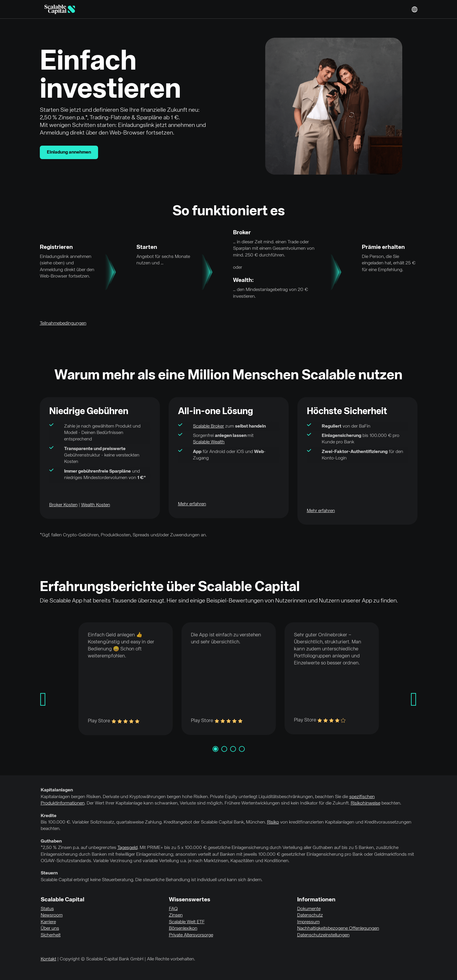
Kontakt (48, 959)
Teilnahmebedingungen (63, 323)
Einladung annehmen (69, 152)
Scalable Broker (208, 426)
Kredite (49, 816)
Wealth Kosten (96, 505)
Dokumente (309, 909)
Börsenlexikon (183, 929)
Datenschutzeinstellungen (323, 935)
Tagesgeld (127, 848)
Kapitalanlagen (57, 790)
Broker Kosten (63, 505)
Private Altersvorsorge (191, 935)
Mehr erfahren (192, 504)
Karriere (48, 922)
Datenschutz (310, 915)
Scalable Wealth (209, 442)
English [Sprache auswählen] (415, 9)
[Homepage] (60, 9)
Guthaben (51, 841)
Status (47, 909)
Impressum (308, 922)
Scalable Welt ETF (187, 922)
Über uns (50, 929)
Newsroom (52, 915)
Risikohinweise (366, 803)
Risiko (273, 822)
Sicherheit (51, 935)
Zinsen (176, 915)
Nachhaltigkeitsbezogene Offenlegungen (338, 929)
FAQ (173, 909)
